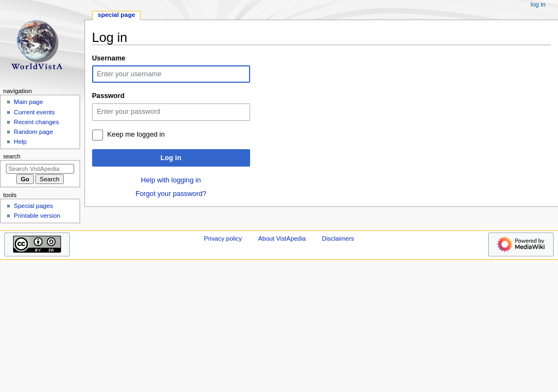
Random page (33, 132)
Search (12, 156)
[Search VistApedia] (40, 169)
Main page (28, 102)
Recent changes (36, 122)
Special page (116, 15)
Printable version (37, 216)
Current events (34, 112)
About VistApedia (282, 238)
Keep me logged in (136, 134)
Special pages (33, 206)
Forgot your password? (171, 194)
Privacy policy (223, 238)
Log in (171, 158)
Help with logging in (171, 180)
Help (20, 142)
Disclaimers (338, 238)
